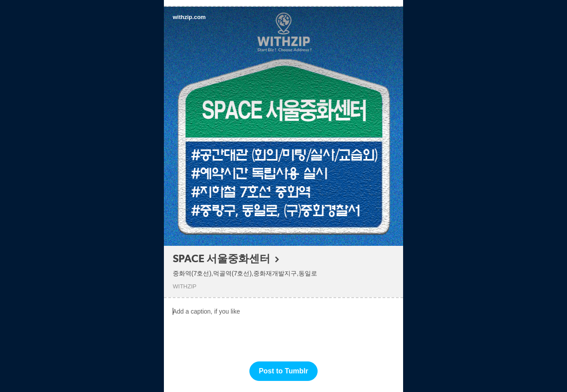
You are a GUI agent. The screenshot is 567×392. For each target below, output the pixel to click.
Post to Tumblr (283, 371)
